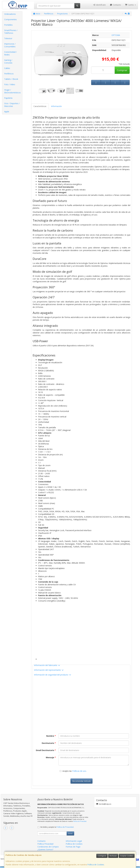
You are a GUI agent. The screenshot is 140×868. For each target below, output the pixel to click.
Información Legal (74, 841)
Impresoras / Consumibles (10, 45)
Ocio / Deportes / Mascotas (12, 105)
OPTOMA (116, 35)
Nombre (51, 736)
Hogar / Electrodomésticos (12, 91)
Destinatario (49, 743)
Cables (7, 68)
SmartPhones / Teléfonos (11, 32)
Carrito (130, 5)
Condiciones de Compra (48, 847)
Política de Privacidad (80, 821)
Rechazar (113, 856)
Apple (7, 112)
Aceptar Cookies (127, 856)
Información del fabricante (47, 665)
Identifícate (99, 5)
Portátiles (8, 25)
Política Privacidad (45, 844)
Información (56, 106)
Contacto (115, 5)
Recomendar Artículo (81, 781)
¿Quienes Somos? (45, 850)
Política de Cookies (96, 865)
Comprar (122, 70)
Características (40, 106)
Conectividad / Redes (10, 53)
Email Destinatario (46, 750)
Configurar (102, 856)
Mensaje (51, 757)
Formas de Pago (73, 847)
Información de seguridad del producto (53, 675)
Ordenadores (10, 14)
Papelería (8, 98)
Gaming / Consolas (8, 61)
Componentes (10, 19)
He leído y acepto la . (57, 827)
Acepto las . (74, 771)
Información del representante (49, 670)
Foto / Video (10, 84)
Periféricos (9, 74)
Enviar (70, 833)
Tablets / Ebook (11, 79)
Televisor (8, 38)
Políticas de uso (79, 771)
